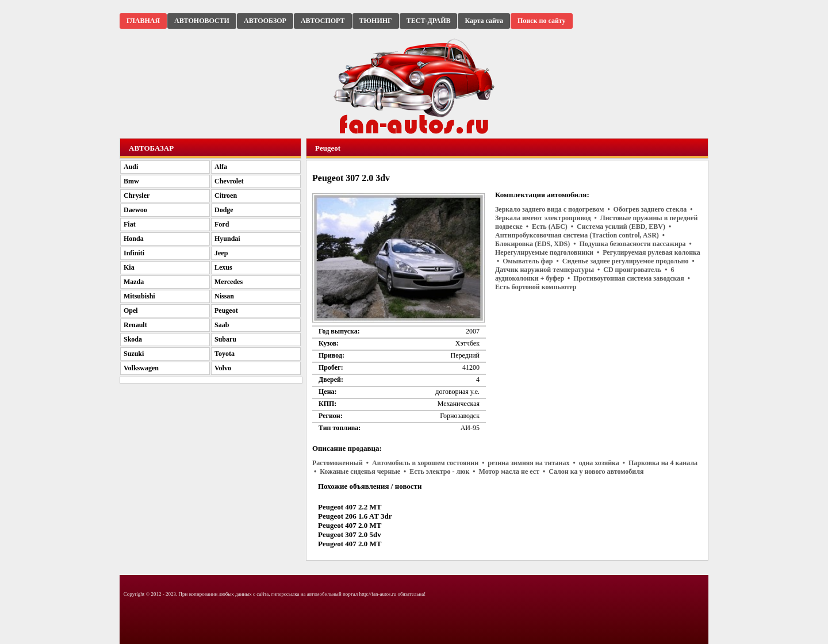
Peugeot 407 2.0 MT (350, 525)
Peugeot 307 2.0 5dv (350, 534)
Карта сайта (484, 21)
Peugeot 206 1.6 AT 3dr (355, 516)
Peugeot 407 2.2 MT (350, 507)
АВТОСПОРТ (323, 21)
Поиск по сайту (542, 21)
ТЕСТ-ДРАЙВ (429, 21)
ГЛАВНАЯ (143, 21)
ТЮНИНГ (376, 21)
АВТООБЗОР (265, 21)
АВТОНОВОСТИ (202, 21)
